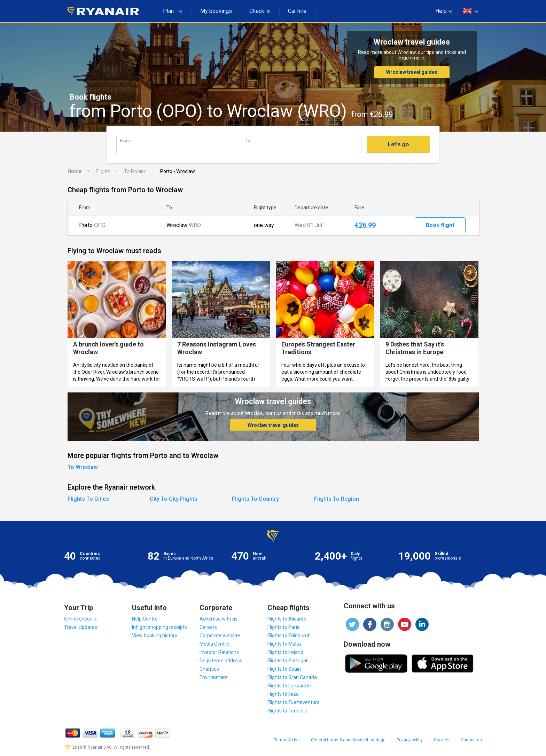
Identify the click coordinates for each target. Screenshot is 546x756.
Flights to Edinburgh (289, 636)
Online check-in (81, 619)
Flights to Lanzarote (289, 686)
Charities (209, 669)
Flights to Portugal (287, 661)
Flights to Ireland (285, 652)
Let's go (399, 144)
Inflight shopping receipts (159, 627)
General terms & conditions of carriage (348, 740)
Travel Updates (81, 627)
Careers (208, 627)
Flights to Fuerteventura (294, 702)
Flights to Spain (284, 669)
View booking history (155, 636)
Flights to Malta (284, 644)
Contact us (471, 740)
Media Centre (214, 644)
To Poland (135, 171)
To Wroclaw (83, 467)
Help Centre (145, 619)
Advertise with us (219, 619)
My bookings (216, 11)
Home (75, 171)
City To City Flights (174, 499)
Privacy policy (410, 740)
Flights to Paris (283, 627)
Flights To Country (255, 499)
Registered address (221, 661)
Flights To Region (337, 499)
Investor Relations (219, 652)
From (125, 141)
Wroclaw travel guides (412, 72)
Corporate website (220, 636)
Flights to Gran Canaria (292, 677)
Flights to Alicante (287, 619)
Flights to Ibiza (283, 694)
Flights (103, 171)
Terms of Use (287, 740)
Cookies (442, 740)
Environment (214, 677)
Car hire (297, 11)
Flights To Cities (88, 499)
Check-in (260, 11)
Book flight (440, 225)
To (248, 141)
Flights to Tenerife (287, 711)
